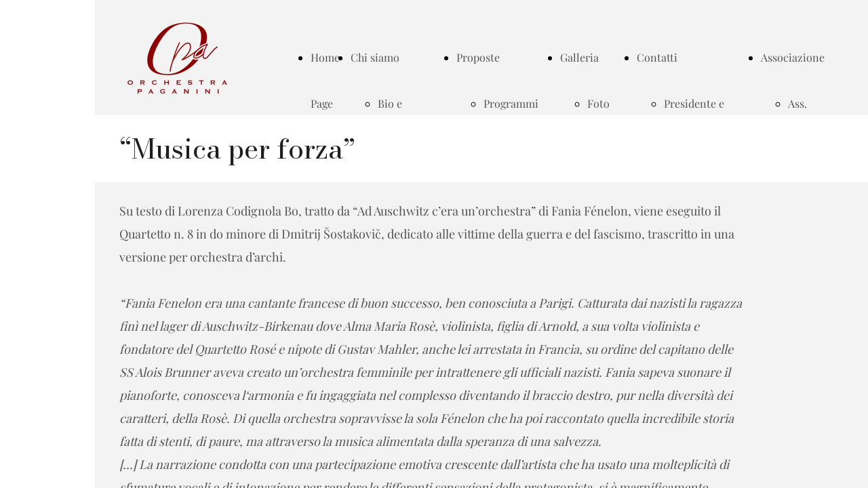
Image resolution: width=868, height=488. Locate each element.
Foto (598, 103)
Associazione (793, 57)
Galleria (579, 57)
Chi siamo (375, 57)
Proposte (478, 57)
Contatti (657, 57)
